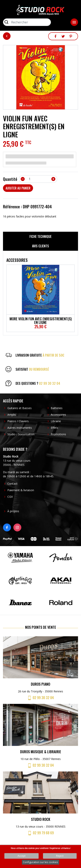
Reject (60, 856)
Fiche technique (40, 236)
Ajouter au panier (18, 188)
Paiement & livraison (21, 490)
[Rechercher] (27, 22)
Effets (54, 428)
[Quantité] (38, 179)
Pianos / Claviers (18, 421)
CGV (10, 497)
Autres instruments (20, 428)
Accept (21, 856)
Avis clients (40, 246)
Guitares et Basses (20, 408)
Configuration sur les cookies (40, 862)
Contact (12, 484)
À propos (13, 511)
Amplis (12, 415)
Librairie (56, 421)
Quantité (10, 179)
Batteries (57, 408)
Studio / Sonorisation (21, 434)
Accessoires (58, 415)
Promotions (58, 434)
